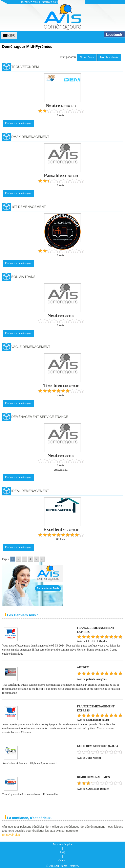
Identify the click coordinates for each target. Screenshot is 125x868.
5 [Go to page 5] (36, 559)
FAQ (62, 852)
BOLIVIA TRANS (23, 277)
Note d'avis (87, 57)
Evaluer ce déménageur (18, 123)
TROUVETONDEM (25, 67)
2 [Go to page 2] (19, 559)
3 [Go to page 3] (25, 559)
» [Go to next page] (42, 559)
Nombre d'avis (109, 57)
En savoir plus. (11, 835)
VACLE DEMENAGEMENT (31, 347)
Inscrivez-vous (50, 2)
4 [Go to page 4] (30, 559)
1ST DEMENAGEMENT (28, 207)
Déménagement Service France (40, 417)
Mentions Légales (62, 844)
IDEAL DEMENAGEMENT (30, 491)
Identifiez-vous (30, 2)
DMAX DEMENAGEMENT (30, 137)
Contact (62, 860)
